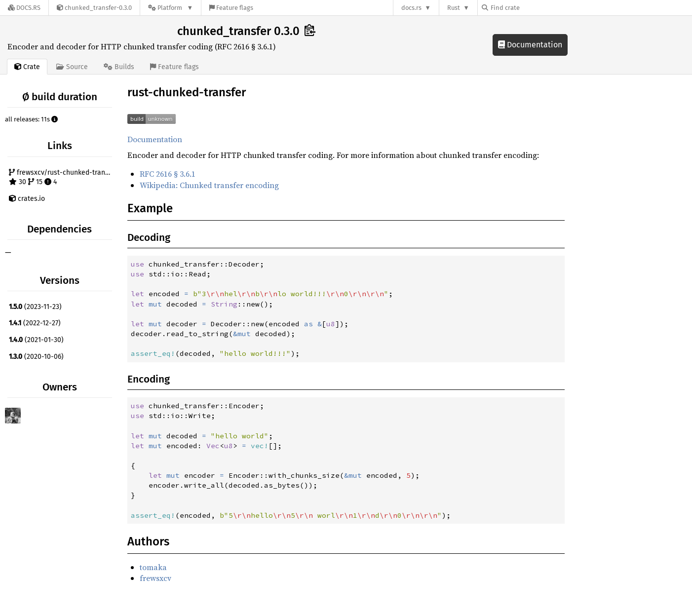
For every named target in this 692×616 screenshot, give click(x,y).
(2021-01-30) (36, 340)
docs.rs (411, 8)
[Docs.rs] (24, 8)
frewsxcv (155, 578)
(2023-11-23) (35, 307)
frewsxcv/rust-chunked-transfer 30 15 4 (62, 177)
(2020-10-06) (36, 357)
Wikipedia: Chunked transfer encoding (209, 185)
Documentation (530, 45)
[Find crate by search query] (531, 8)
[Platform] (171, 8)
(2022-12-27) (35, 323)
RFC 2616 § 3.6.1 (168, 174)
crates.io (27, 199)
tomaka (153, 567)
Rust (454, 8)
